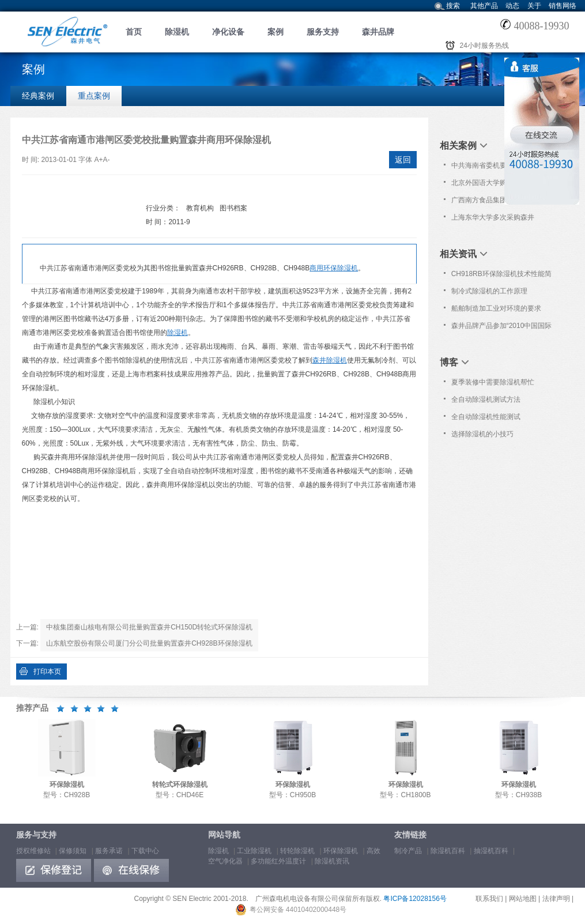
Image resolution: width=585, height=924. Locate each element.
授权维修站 (33, 851)
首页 (134, 32)
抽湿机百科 (491, 851)
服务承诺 (109, 851)
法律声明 (556, 899)
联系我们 (489, 899)
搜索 (453, 6)
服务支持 (323, 32)
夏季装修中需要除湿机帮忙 (493, 382)
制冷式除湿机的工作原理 (489, 291)
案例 (275, 32)
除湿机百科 (448, 851)
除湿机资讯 (332, 861)
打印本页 (47, 672)
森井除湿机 (330, 360)
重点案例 (94, 96)
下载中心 (145, 851)
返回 (403, 160)
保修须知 (73, 851)
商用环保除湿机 (334, 268)
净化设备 (228, 32)
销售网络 (563, 6)
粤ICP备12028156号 (415, 899)
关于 (534, 6)
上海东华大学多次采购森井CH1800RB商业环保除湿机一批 (500, 220)
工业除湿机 (254, 851)
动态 (512, 6)
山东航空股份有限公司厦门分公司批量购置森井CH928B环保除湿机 (149, 643)
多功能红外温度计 (278, 861)
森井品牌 (378, 32)
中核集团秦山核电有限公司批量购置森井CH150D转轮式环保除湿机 (149, 627)
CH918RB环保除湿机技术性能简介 (501, 276)
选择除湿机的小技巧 (482, 434)
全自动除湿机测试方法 (486, 399)
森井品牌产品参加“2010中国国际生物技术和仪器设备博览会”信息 (502, 328)
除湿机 (177, 32)
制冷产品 (408, 851)
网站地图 (523, 899)
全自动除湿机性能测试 (486, 417)
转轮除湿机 (297, 851)
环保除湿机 (341, 851)
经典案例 (38, 96)
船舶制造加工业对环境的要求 (496, 308)
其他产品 (484, 6)
